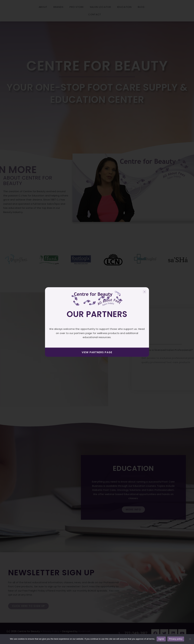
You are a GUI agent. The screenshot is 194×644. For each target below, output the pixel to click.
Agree (161, 639)
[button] (145, 292)
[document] (97, 322)
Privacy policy (176, 639)
